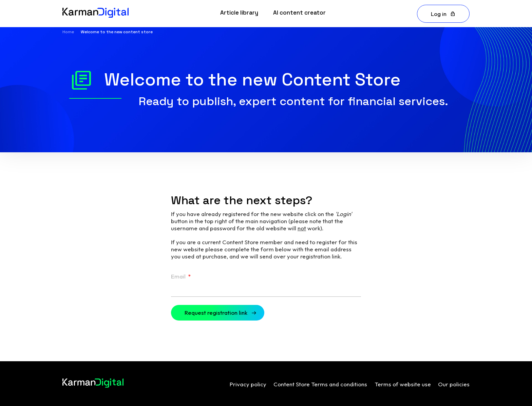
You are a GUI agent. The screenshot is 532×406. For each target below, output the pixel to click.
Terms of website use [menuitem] (403, 384)
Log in (439, 14)
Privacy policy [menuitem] (248, 384)
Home (68, 32)
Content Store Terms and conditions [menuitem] (320, 384)
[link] (239, 14)
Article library (239, 13)
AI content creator (299, 13)
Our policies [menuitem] (454, 384)
